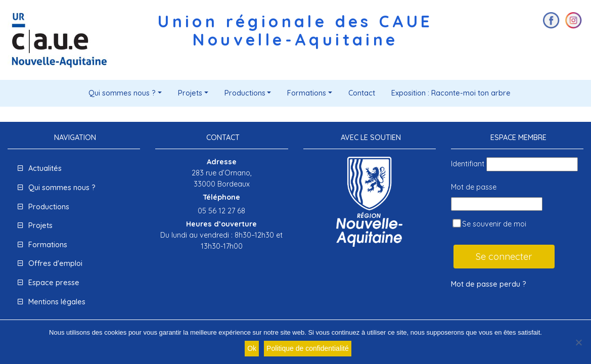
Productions (245, 93)
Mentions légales (57, 302)
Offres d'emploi (55, 263)
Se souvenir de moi (489, 224)
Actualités (45, 168)
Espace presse (54, 283)
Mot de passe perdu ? (489, 284)
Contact (362, 93)
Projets (190, 93)
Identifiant (468, 164)
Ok (252, 348)
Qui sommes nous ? (122, 93)
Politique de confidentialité (308, 348)
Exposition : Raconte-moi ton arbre (451, 93)
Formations (307, 93)
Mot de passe (474, 187)
